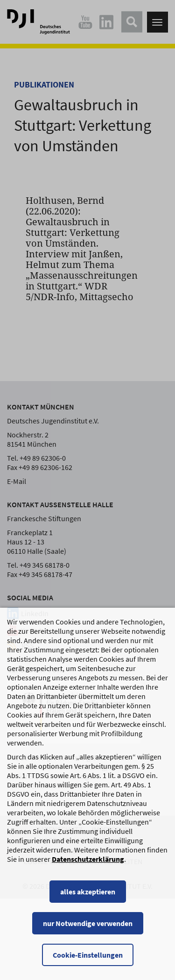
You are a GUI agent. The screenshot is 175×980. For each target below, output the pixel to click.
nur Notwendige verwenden (88, 933)
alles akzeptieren (88, 901)
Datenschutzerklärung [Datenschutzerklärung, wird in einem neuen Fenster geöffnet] (88, 868)
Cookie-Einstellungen (88, 964)
